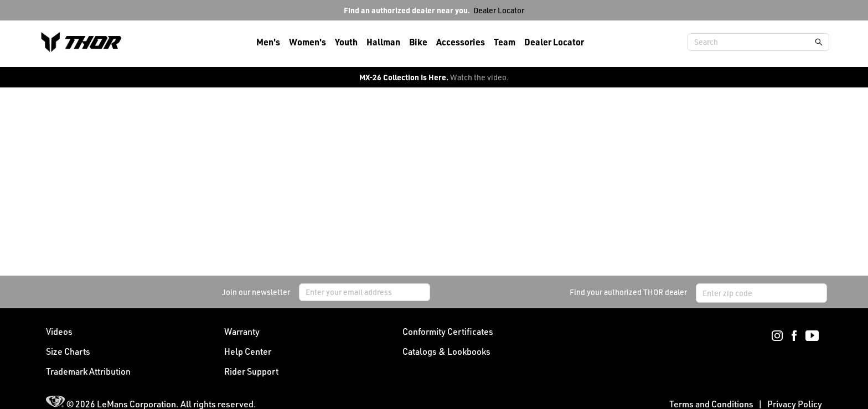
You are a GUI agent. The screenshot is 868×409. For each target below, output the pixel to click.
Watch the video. (479, 77)
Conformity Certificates (448, 332)
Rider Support (251, 371)
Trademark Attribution (88, 371)
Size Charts (68, 351)
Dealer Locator (499, 10)
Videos (59, 332)
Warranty (242, 332)
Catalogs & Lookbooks (446, 351)
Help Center (248, 351)
